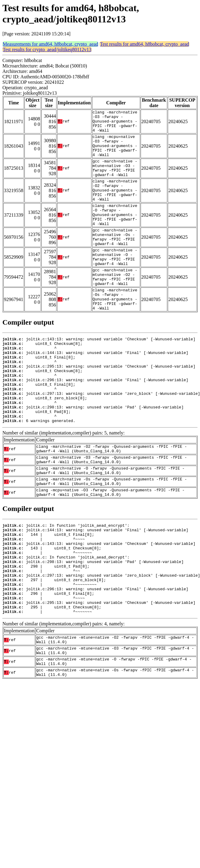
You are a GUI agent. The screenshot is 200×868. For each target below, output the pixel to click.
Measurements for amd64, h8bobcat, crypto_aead (50, 44)
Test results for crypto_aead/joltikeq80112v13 (47, 49)
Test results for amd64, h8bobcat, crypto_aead (144, 44)
